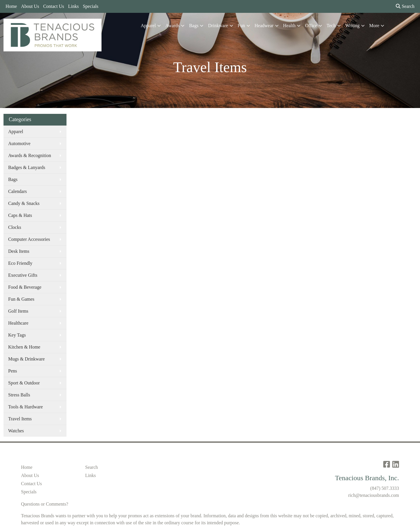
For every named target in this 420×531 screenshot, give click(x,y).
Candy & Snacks (24, 203)
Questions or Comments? (45, 504)
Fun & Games (21, 299)
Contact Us (54, 6)
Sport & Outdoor (24, 383)
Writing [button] (352, 26)
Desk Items (19, 251)
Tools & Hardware (26, 407)
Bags (13, 179)
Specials (91, 6)
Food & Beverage (25, 287)
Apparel (16, 132)
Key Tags (17, 335)
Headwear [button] (264, 26)
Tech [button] (331, 26)
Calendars (17, 191)
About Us (30, 6)
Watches (16, 431)
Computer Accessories (29, 239)
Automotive (19, 143)
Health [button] (289, 26)
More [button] (374, 26)
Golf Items (18, 311)
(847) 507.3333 (385, 488)
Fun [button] (241, 26)
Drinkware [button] (218, 26)
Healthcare (18, 323)
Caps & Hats (20, 215)
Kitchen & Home (24, 347)
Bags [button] (194, 26)
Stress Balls (19, 395)
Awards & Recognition (30, 155)
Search (405, 6)
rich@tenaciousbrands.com (374, 495)
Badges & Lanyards (27, 167)
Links (73, 6)
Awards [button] (172, 26)
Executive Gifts (23, 275)
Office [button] (311, 26)
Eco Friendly (20, 263)
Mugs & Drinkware (26, 359)
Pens (13, 371)
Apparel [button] (148, 26)
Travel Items (20, 419)
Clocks (15, 227)
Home (11, 6)
